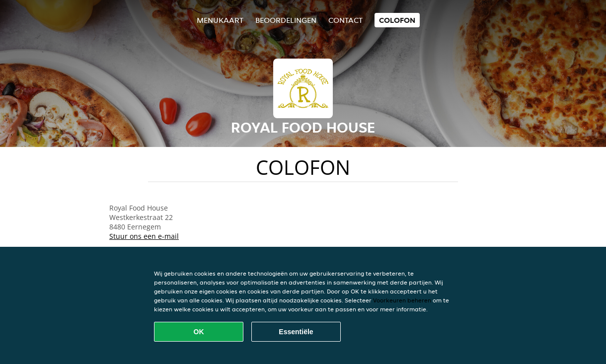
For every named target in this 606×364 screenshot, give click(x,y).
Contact (345, 20)
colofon (397, 20)
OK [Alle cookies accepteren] (199, 332)
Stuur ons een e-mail (144, 236)
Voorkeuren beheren (402, 300)
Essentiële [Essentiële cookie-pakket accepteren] (296, 332)
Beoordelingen (286, 20)
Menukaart (220, 20)
